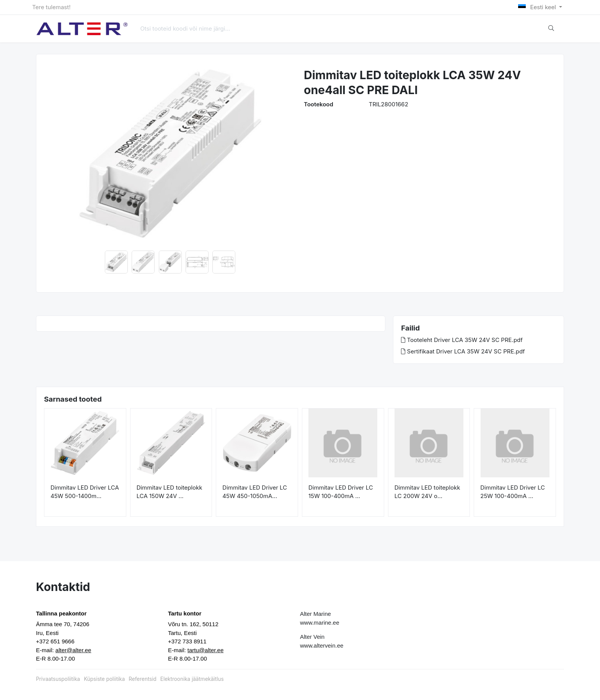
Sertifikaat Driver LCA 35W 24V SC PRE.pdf (463, 351)
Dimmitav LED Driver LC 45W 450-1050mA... (255, 492)
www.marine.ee (320, 623)
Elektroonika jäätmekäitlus (192, 679)
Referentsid (142, 679)
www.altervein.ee (322, 645)
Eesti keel (538, 7)
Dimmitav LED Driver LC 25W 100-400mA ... (513, 492)
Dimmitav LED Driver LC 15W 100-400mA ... (341, 492)
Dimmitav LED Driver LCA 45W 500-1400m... (85, 492)
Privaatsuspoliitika (58, 679)
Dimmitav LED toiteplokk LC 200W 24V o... (427, 492)
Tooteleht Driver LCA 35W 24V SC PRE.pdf (462, 340)
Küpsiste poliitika (104, 679)
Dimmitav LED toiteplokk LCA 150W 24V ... (170, 492)
